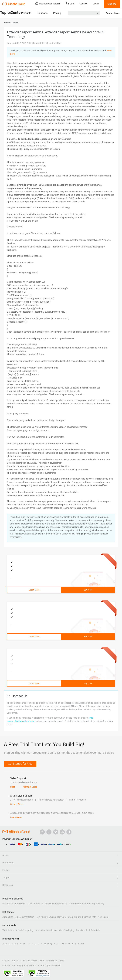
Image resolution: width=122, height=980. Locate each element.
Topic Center (8, 930)
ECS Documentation (24, 917)
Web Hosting (88, 904)
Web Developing (67, 930)
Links (62, 961)
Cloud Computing (25, 930)
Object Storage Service (56, 904)
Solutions (42, 13)
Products (26, 13)
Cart (70, 4)
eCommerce (75, 904)
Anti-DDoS (39, 904)
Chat (13, 787)
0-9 (82, 944)
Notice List (52, 961)
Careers (6, 961)
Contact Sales (113, 13)
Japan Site (8, 917)
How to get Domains (46, 917)
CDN (30, 904)
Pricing (57, 13)
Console (83, 4)
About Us (17, 961)
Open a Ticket (17, 804)
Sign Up (112, 4)
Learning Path (89, 917)
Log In (96, 4)
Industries (40, 930)
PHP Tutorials (93, 930)
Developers (52, 930)
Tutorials (80, 930)
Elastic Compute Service (14, 904)
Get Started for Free (20, 764)
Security (100, 904)
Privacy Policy (30, 961)
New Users (103, 917)
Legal (42, 961)
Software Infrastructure (69, 917)
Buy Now (88, 590)
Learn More (34, 590)
